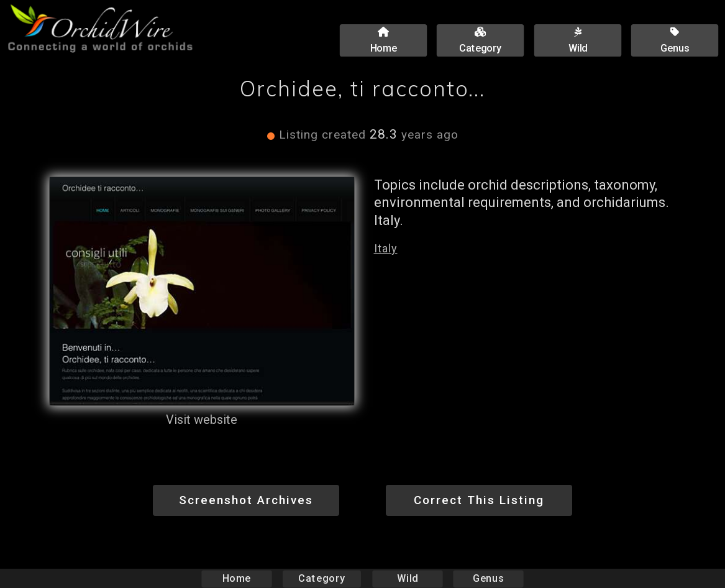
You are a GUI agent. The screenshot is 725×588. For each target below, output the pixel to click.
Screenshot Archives (246, 500)
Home (236, 578)
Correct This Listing (479, 500)
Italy (386, 248)
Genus (488, 578)
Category (322, 578)
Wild (408, 578)
